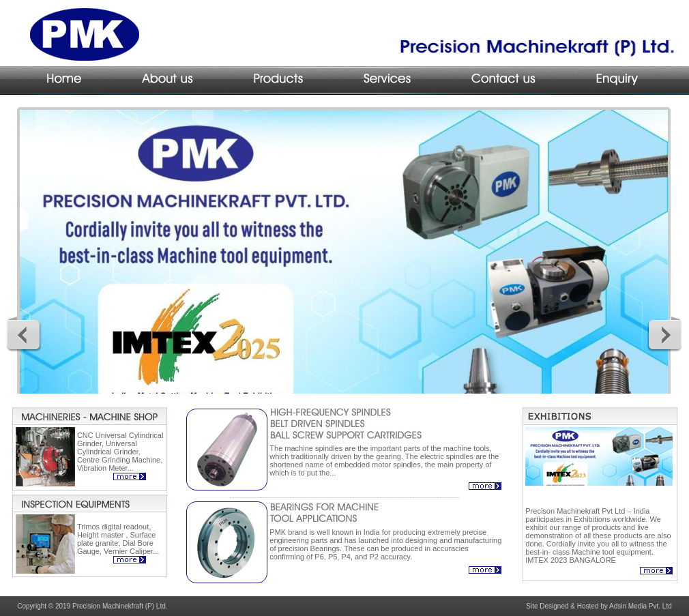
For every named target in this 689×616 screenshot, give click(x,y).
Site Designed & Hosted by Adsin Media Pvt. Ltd (599, 606)
